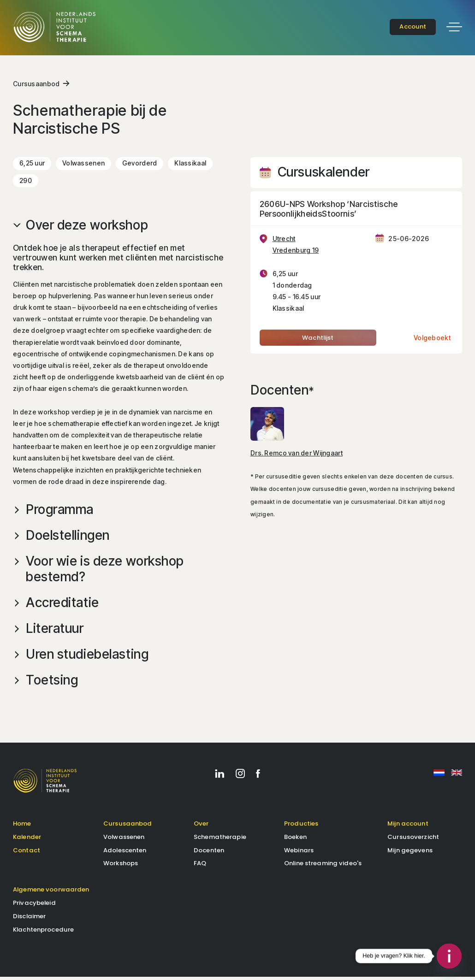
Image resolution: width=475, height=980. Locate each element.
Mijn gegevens (410, 853)
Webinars (299, 853)
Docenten (209, 853)
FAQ (200, 866)
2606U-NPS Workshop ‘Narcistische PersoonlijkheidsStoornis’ (329, 211)
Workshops (121, 866)
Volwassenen (124, 840)
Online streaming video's (323, 866)
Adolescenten (125, 853)
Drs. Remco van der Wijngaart (297, 455)
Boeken (295, 840)
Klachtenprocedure (43, 933)
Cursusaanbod (36, 86)
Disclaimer (29, 919)
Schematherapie (220, 840)
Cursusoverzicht (413, 840)
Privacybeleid (34, 906)
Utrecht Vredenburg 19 (296, 247)
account (413, 27)
